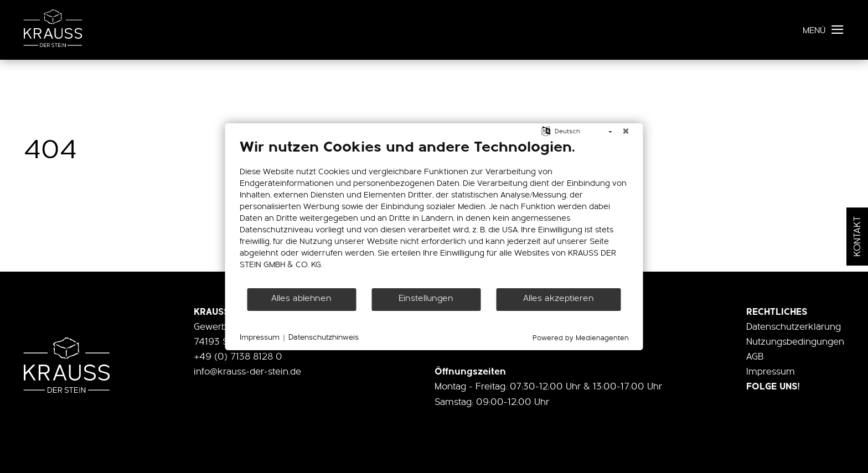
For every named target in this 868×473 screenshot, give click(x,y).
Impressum (771, 372)
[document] (434, 213)
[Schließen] (626, 132)
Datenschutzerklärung (794, 327)
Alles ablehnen (301, 299)
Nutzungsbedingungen (795, 342)
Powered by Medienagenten (581, 338)
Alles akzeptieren (559, 299)
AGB (755, 357)
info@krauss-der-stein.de (247, 372)
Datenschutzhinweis (324, 338)
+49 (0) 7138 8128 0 (238, 357)
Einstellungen (426, 299)
